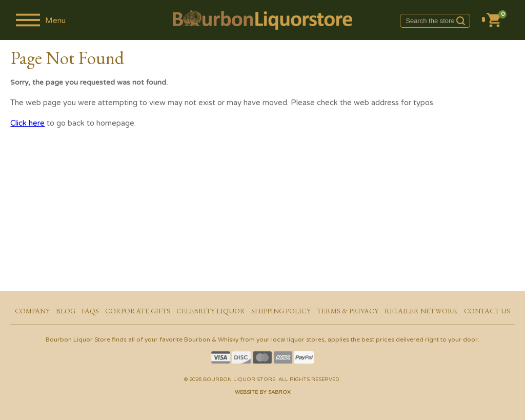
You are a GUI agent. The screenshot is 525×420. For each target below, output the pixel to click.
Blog (66, 311)
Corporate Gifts (138, 311)
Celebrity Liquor (211, 311)
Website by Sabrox (263, 392)
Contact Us (487, 311)
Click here (27, 123)
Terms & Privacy (348, 311)
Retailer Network (421, 311)
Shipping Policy (281, 311)
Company (32, 311)
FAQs (90, 311)
